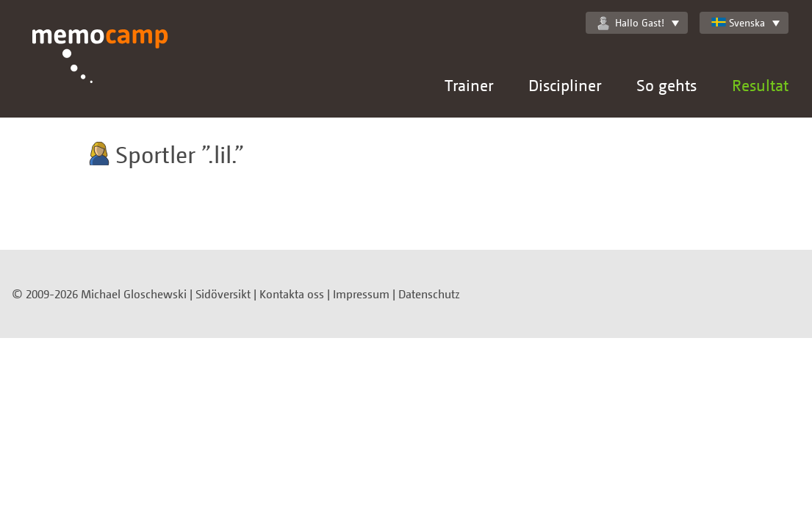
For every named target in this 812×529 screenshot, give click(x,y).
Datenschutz (429, 294)
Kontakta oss (292, 294)
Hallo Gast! (631, 23)
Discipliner (565, 85)
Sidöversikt (223, 294)
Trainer (469, 85)
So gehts (667, 85)
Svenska (738, 22)
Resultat (760, 85)
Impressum (361, 294)
